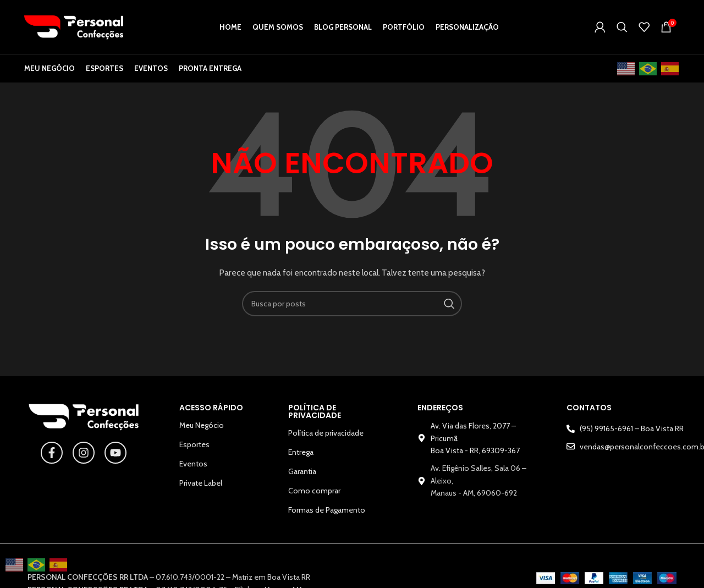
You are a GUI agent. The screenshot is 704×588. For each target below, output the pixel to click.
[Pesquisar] (622, 29)
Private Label (201, 486)
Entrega (301, 455)
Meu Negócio (202, 428)
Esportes (194, 448)
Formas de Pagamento (327, 513)
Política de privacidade (326, 436)
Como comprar (314, 494)
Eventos (193, 467)
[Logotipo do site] (74, 28)
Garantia (302, 475)
